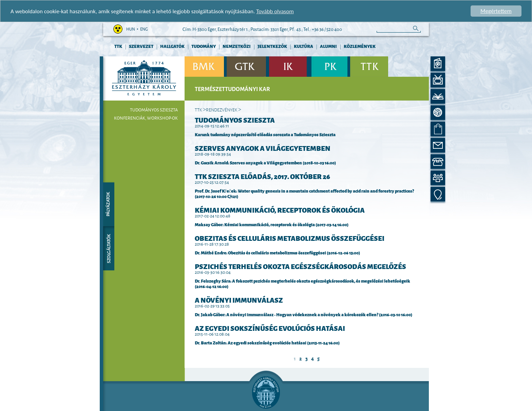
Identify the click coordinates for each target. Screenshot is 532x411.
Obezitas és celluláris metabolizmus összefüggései (290, 238)
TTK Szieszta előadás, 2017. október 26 (262, 176)
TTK (118, 46)
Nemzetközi (237, 46)
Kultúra (303, 46)
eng (144, 29)
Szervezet (141, 46)
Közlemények (360, 46)
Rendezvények (222, 109)
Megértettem (496, 11)
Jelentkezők (272, 46)
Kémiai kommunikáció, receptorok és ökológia (280, 210)
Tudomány (204, 46)
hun (131, 29)
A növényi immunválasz (239, 300)
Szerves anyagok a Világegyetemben (263, 148)
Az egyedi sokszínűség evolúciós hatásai (270, 328)
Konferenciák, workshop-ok (146, 118)
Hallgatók (172, 46)
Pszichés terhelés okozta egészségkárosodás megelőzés (300, 266)
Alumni (328, 46)
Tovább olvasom (275, 11)
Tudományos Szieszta (154, 110)
